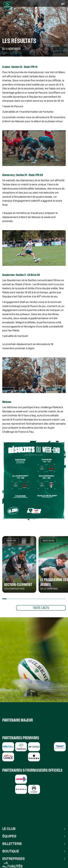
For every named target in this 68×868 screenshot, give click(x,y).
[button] (63, 4)
